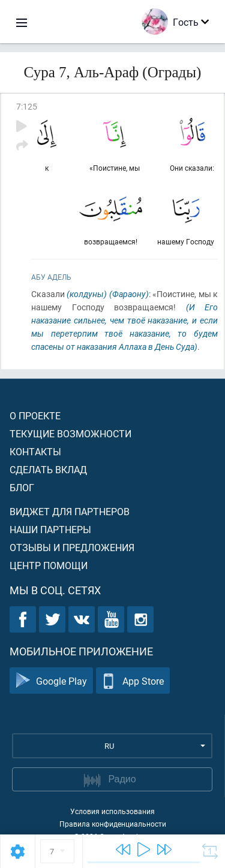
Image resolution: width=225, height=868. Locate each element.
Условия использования (112, 811)
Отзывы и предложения (72, 547)
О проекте (35, 415)
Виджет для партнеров (70, 511)
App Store (133, 681)
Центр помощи (49, 565)
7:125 (27, 106)
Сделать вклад (48, 469)
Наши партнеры (50, 529)
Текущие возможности (70, 433)
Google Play (51, 681)
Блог (22, 487)
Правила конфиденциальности (113, 824)
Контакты (35, 451)
